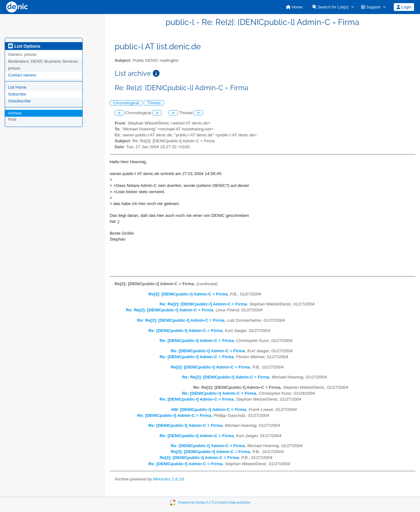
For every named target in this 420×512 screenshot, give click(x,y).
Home (294, 7)
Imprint (222, 502)
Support (371, 7)
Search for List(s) (331, 7)
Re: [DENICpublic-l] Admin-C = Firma (186, 331)
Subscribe (17, 94)
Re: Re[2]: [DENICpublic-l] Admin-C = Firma (203, 304)
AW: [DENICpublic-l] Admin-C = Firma (209, 410)
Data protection (240, 502)
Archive (15, 113)
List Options (24, 46)
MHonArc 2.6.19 (168, 479)
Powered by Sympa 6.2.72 (196, 502)
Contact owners (22, 75)
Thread (154, 103)
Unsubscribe (19, 101)
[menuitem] (294, 7)
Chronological (126, 103)
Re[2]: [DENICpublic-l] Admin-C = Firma (188, 294)
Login (404, 7)
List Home (17, 87)
